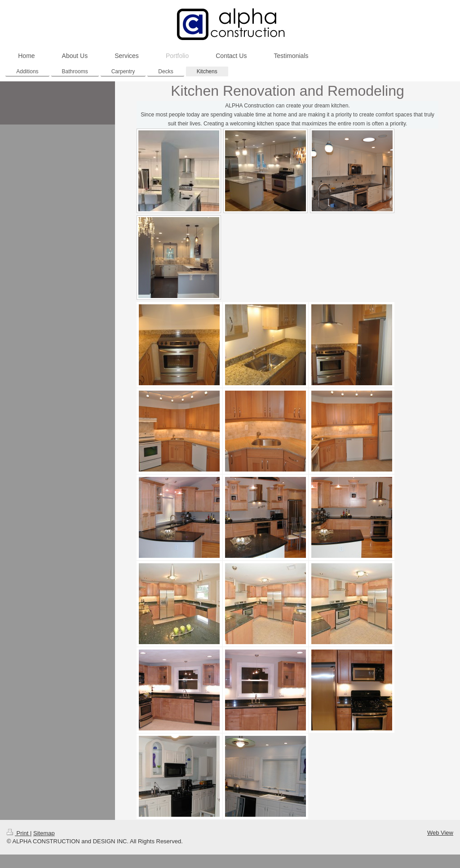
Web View (440, 833)
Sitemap (44, 833)
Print (18, 833)
